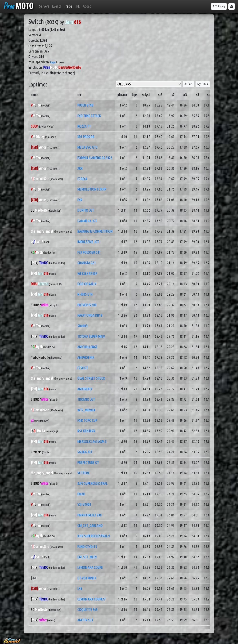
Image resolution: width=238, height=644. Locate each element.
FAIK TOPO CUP (87, 420)
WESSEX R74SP (87, 273)
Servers (44, 6)
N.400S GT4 (85, 294)
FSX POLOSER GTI (89, 252)
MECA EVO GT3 (87, 147)
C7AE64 (82, 179)
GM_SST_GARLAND (90, 526)
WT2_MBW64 (86, 410)
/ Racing (219, 6)
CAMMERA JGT (87, 221)
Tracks (68, 6)
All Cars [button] (189, 84)
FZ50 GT (83, 368)
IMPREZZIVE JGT (88, 242)
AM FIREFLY (85, 389)
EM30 (81, 494)
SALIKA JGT (85, 452)
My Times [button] (203, 84)
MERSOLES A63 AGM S (92, 441)
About (87, 6)
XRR (80, 168)
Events (57, 6)
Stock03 (82, 326)
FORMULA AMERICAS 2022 (95, 158)
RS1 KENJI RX (86, 431)
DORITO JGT (86, 210)
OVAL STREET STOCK (91, 378)
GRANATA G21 (87, 263)
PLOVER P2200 (87, 305)
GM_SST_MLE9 (87, 557)
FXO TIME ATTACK (89, 116)
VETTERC (83, 473)
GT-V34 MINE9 (87, 578)
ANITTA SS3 (85, 620)
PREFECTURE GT (88, 463)
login (53, 62)
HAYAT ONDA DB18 (90, 315)
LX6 (80, 588)
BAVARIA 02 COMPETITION (95, 231)
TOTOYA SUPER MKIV (91, 336)
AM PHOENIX (86, 357)
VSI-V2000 (84, 504)
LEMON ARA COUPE (90, 567)
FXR (80, 200)
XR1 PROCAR (86, 137)
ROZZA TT (84, 126)
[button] (232, 6)
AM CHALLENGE (87, 347)
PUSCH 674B (85, 105)
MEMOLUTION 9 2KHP (92, 189)
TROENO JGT (86, 399)
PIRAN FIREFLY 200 (90, 515)
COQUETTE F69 (87, 610)
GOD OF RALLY (87, 284)
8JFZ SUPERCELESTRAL (92, 483)
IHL (78, 6)
